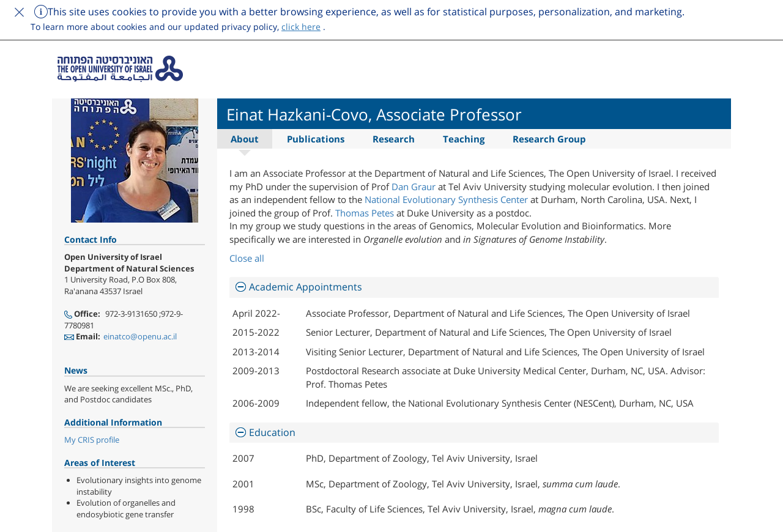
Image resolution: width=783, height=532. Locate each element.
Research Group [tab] (549, 139)
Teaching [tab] (464, 139)
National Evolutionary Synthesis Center (446, 199)
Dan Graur (414, 187)
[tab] (474, 287)
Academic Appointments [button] (306, 287)
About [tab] (245, 139)
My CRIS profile (92, 440)
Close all (247, 258)
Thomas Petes (366, 213)
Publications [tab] (316, 139)
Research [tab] (394, 139)
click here (301, 27)
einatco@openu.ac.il (140, 336)
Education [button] (272, 432)
